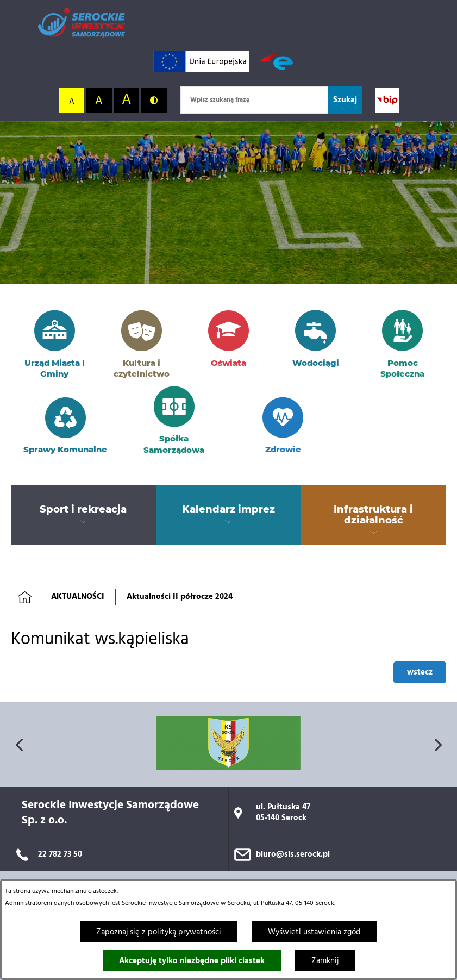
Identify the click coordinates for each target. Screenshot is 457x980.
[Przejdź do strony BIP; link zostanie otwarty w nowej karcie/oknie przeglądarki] (387, 100)
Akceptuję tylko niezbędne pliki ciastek (192, 961)
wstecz (420, 672)
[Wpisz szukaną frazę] (254, 100)
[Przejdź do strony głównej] (82, 23)
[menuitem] (83, 510)
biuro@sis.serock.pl (293, 854)
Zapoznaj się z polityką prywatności (159, 932)
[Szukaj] (345, 100)
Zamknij (325, 961)
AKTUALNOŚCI (78, 597)
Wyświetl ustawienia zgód (314, 932)
